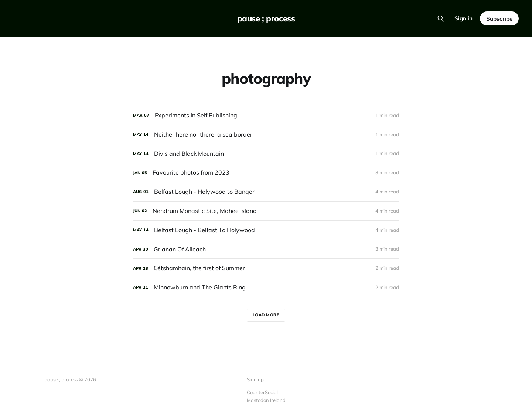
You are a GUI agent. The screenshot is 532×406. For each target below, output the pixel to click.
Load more (266, 315)
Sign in (463, 18)
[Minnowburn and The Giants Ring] (266, 287)
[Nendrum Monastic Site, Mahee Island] (266, 211)
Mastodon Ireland (266, 400)
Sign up (255, 379)
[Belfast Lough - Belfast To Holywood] (266, 230)
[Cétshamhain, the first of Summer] (266, 268)
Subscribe (499, 19)
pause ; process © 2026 (70, 379)
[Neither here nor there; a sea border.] (266, 135)
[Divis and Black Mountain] (266, 154)
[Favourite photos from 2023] (266, 173)
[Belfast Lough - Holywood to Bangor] (266, 192)
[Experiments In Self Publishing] (266, 115)
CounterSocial (262, 392)
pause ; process (266, 18)
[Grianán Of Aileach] (266, 249)
